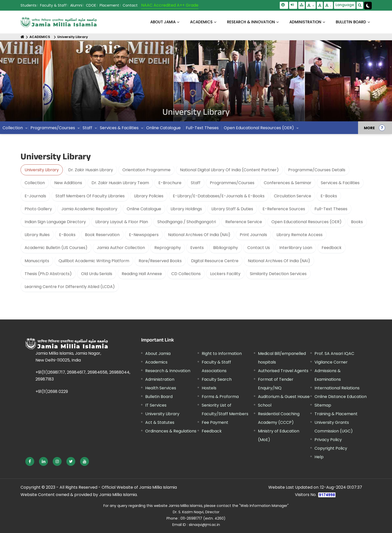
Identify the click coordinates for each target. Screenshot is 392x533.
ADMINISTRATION (305, 22)
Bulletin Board (159, 397)
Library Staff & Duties (232, 209)
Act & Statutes (160, 422)
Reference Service (244, 222)
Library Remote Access (300, 235)
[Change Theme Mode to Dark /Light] (368, 6)
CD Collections (186, 274)
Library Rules (37, 235)
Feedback (332, 248)
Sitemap (323, 405)
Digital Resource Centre (215, 261)
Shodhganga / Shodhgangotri (187, 222)
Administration (160, 379)
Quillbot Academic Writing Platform (94, 261)
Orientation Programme (146, 170)
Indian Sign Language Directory (55, 222)
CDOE (91, 5)
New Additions (68, 183)
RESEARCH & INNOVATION (251, 22)
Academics (156, 362)
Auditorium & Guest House (284, 397)
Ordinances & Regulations (171, 431)
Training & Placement (336, 414)
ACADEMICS (201, 22)
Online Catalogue (144, 209)
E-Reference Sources (284, 209)
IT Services (156, 405)
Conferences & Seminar (288, 183)
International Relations (337, 388)
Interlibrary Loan (296, 248)
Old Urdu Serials (97, 274)
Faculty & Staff (53, 5)
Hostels (209, 388)
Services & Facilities (119, 128)
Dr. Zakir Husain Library (91, 170)
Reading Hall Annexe (142, 274)
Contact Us (259, 248)
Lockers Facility (225, 274)
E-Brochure (170, 183)
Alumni (76, 5)
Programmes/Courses (53, 128)
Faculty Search (217, 379)
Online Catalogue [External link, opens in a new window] (163, 128)
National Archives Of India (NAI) (199, 235)
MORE (369, 128)
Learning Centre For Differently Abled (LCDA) (70, 287)
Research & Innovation (168, 371)
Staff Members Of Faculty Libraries (90, 196)
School (265, 405)
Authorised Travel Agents (283, 371)
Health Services (161, 388)
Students (29, 5)
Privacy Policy (328, 440)
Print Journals (253, 235)
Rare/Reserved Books (160, 261)
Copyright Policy (331, 448)
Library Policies (149, 196)
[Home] (22, 37)
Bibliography (226, 248)
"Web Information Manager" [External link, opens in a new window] (264, 506)
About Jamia (163, 22)
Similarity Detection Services (278, 274)
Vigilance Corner (331, 362)
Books (357, 222)
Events (197, 248)
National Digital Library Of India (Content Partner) (229, 170)
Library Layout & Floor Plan (122, 222)
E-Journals (35, 196)
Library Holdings (186, 209)
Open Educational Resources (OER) (259, 128)
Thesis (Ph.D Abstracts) (48, 274)
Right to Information (222, 354)
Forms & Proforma (220, 397)
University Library (73, 37)
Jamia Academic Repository (89, 209)
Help (319, 457)
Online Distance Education (341, 397)
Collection (13, 128)
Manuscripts (37, 261)
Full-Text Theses (202, 128)
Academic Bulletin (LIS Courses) (56, 248)
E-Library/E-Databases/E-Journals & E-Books (219, 196)
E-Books (329, 196)
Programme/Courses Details (317, 170)
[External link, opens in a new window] (30, 461)
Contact (130, 5)
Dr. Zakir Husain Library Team (120, 183)
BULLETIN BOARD (351, 22)
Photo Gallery (38, 209)
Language (345, 5)
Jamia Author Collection (121, 248)
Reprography (168, 248)
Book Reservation (102, 235)
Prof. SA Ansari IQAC (334, 354)
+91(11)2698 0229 (52, 392)
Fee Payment (215, 422)
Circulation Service (293, 196)
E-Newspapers (144, 235)
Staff (87, 128)
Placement (109, 5)
